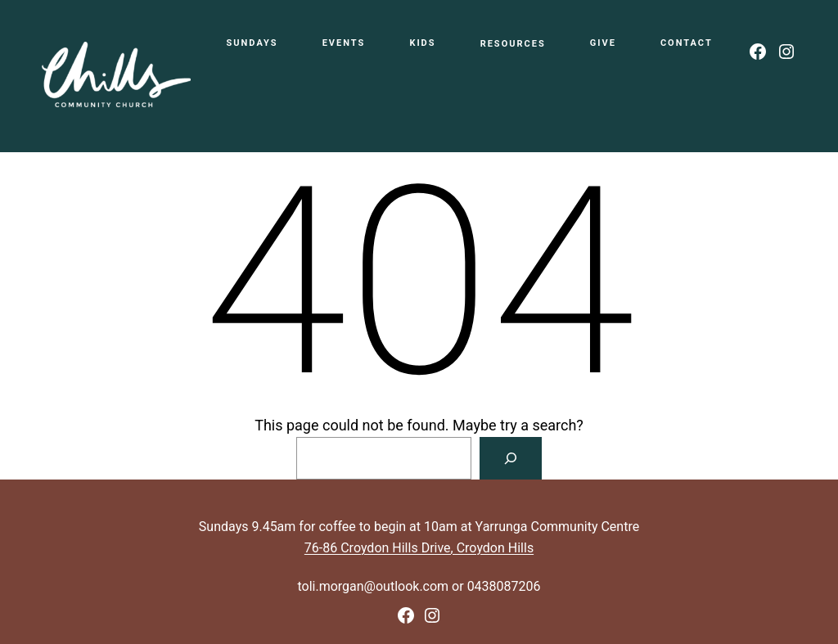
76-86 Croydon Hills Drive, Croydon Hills (419, 548)
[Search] (511, 458)
